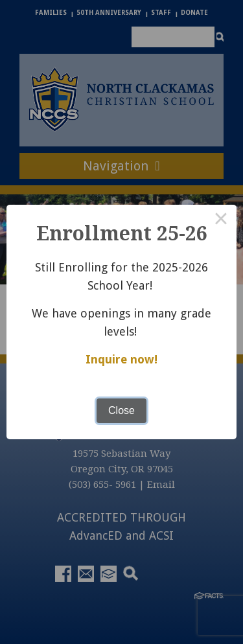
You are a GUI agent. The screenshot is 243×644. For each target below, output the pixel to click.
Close (121, 410)
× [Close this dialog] (221, 220)
